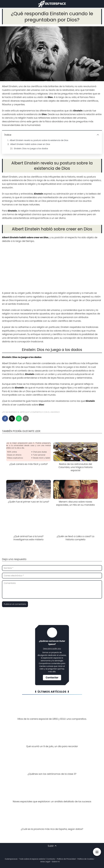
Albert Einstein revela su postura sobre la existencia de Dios (39, 140)
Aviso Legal (45, 862)
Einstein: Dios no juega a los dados (31, 149)
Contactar (52, 678)
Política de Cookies (86, 859)
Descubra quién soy (52, 649)
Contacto (51, 859)
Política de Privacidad (66, 859)
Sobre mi (56, 862)
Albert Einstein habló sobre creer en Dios (30, 144)
